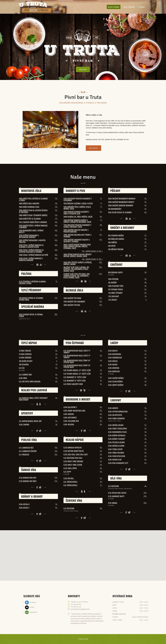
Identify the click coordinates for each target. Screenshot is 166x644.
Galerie (142, 7)
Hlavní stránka (114, 7)
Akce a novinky (129, 7)
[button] (83, 553)
